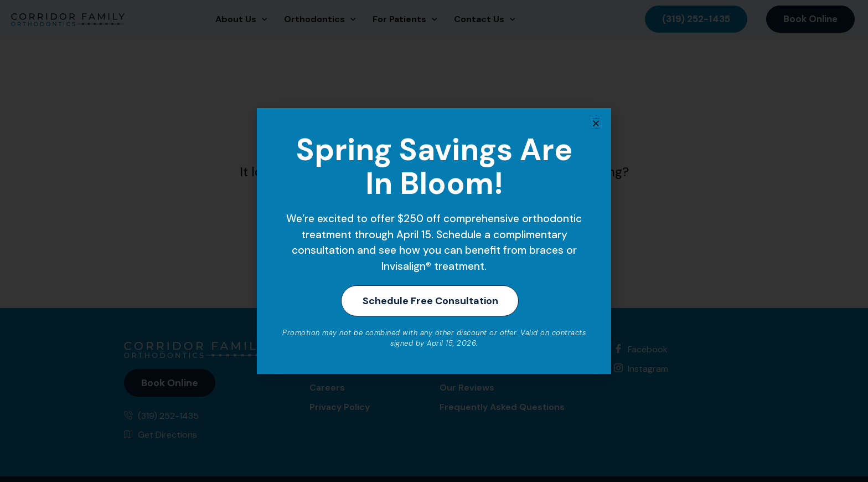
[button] (596, 122)
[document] (434, 241)
